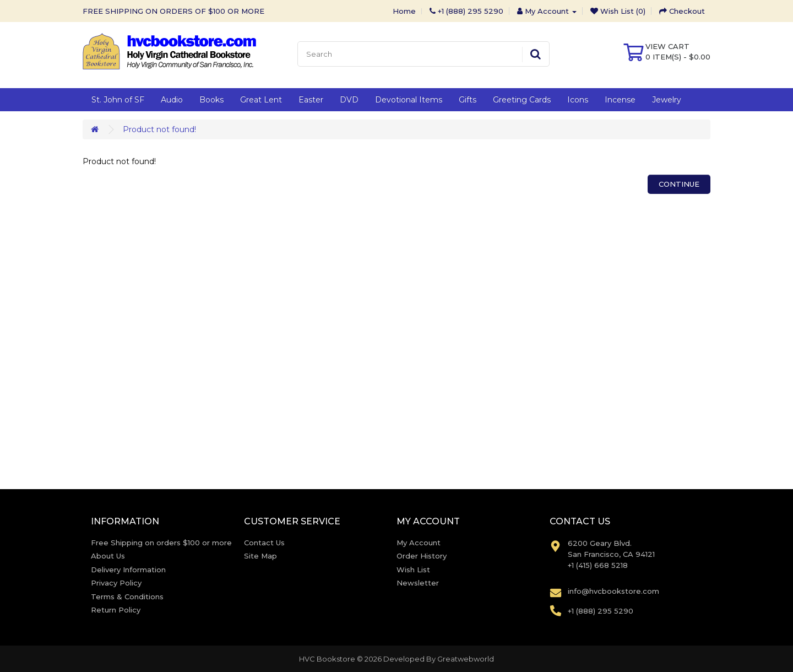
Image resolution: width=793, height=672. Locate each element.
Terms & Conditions (127, 597)
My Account (419, 543)
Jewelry (667, 100)
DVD (349, 100)
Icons (578, 100)
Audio (172, 100)
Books (211, 100)
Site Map (260, 556)
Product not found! (159, 129)
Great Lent (261, 100)
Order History (422, 556)
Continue (679, 184)
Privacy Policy (116, 583)
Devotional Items (409, 100)
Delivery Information (128, 570)
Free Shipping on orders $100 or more (161, 543)
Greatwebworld (466, 659)
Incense (620, 100)
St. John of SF (118, 100)
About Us (108, 556)
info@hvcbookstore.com (613, 591)
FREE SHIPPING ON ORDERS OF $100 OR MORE (173, 11)
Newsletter (418, 583)
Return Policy (116, 610)
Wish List (413, 570)
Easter (311, 100)
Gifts (468, 100)
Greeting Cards (522, 100)
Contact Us (264, 543)
